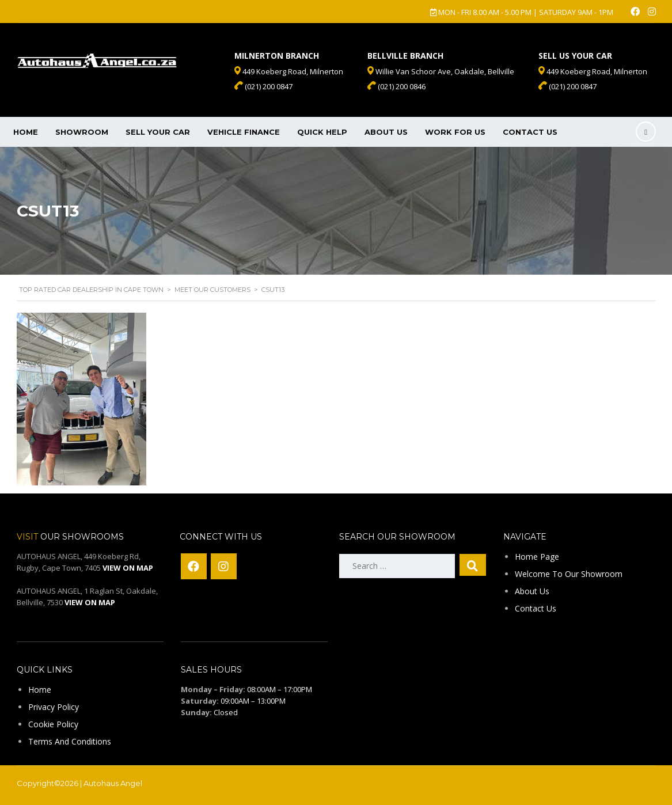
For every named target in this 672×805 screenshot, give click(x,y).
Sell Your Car (158, 132)
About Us (386, 132)
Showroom (82, 132)
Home (26, 132)
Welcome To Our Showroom (569, 574)
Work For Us (455, 132)
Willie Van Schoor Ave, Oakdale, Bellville (441, 71)
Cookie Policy (53, 724)
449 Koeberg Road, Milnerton (593, 71)
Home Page (537, 557)
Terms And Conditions (70, 741)
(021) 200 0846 (396, 86)
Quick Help (322, 132)
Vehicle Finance (244, 132)
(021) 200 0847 (567, 86)
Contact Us (530, 132)
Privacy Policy (54, 707)
